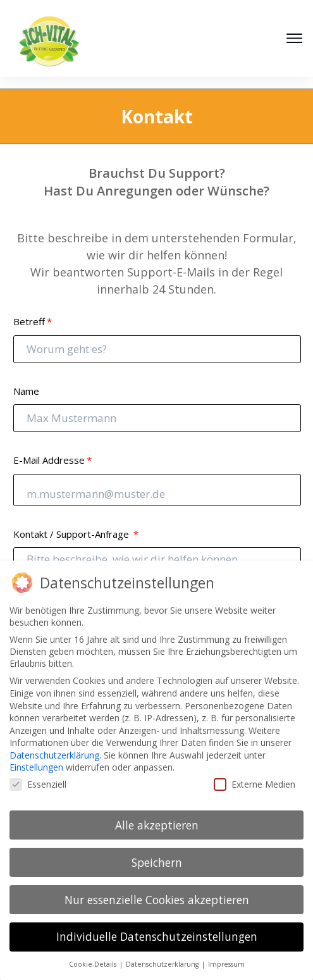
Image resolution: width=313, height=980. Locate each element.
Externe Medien (255, 784)
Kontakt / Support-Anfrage (72, 522)
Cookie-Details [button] (94, 964)
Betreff (29, 309)
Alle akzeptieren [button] (157, 825)
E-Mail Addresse (49, 448)
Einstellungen (36, 767)
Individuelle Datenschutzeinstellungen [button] (157, 936)
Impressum (226, 964)
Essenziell (38, 784)
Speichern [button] (157, 862)
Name (26, 379)
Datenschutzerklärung (54, 755)
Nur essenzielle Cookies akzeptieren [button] (157, 900)
